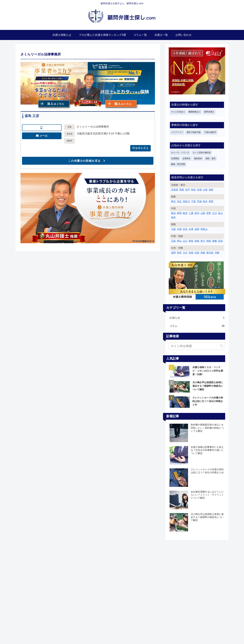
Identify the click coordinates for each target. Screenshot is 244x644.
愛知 (173, 213)
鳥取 (191, 241)
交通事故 (175, 158)
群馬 (211, 201)
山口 (185, 241)
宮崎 (191, 253)
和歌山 (204, 229)
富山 (220, 213)
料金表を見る (140, 148)
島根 (197, 241)
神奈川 (186, 201)
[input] (197, 346)
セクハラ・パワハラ (180, 153)
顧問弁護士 (209, 112)
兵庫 (191, 229)
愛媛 (215, 241)
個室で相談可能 (194, 132)
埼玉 (179, 201)
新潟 (197, 213)
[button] (222, 346)
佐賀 (197, 253)
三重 (191, 213)
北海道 (175, 190)
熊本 (179, 253)
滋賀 (197, 229)
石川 (215, 213)
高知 (220, 241)
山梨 (203, 213)
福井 (173, 217)
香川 (203, 241)
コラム (197, 326)
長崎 (203, 253)
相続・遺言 (211, 158)
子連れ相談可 (210, 132)
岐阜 (185, 213)
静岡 (179, 213)
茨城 (199, 201)
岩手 (188, 190)
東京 (173, 201)
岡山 (179, 241)
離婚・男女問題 (178, 164)
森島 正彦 (32, 116)
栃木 (205, 201)
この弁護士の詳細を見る (84, 161)
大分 (185, 253)
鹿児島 (210, 253)
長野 (209, 213)
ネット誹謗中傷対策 (202, 153)
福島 (211, 190)
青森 (182, 190)
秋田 (193, 190)
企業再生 (187, 158)
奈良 (185, 229)
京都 (179, 229)
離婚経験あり (195, 112)
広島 (173, 241)
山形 (205, 190)
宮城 (199, 190)
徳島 (209, 241)
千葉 (193, 201)
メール (44, 136)
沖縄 (217, 253)
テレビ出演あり (178, 112)
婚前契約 (198, 158)
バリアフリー (177, 132)
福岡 (173, 253)
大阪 (173, 229)
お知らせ (197, 318)
